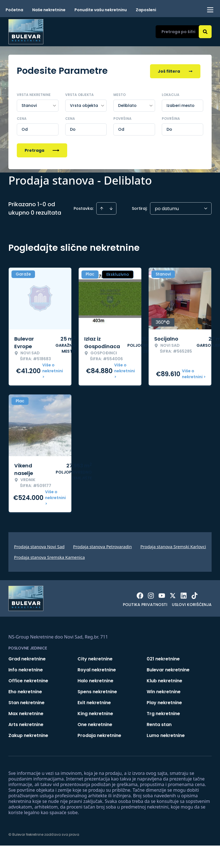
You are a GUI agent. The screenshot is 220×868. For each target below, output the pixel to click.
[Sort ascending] (102, 207)
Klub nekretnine (164, 680)
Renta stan (159, 723)
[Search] (205, 32)
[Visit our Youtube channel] (162, 594)
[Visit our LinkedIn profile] (184, 594)
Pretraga (42, 149)
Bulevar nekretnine (168, 669)
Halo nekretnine (95, 680)
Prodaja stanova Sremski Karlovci (173, 545)
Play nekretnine (164, 701)
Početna (14, 10)
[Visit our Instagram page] (151, 594)
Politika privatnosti (145, 603)
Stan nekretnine (26, 701)
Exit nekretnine (94, 701)
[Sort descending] (111, 207)
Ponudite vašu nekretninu (101, 10)
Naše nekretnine (49, 10)
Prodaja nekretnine (99, 734)
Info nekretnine (26, 669)
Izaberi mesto (181, 104)
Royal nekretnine (97, 669)
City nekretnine (95, 658)
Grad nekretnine (27, 658)
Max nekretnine (26, 712)
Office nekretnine (28, 680)
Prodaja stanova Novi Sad (39, 545)
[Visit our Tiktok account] (195, 594)
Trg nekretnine (163, 712)
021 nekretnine (163, 658)
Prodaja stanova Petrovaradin (102, 545)
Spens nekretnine (97, 691)
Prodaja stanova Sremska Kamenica (49, 556)
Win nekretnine (164, 691)
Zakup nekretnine (28, 734)
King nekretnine (95, 712)
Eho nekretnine (25, 691)
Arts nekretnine (26, 723)
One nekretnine (95, 723)
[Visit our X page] (173, 594)
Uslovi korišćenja (192, 603)
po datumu (167, 207)
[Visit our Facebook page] (140, 594)
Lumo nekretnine (166, 734)
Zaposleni (146, 10)
